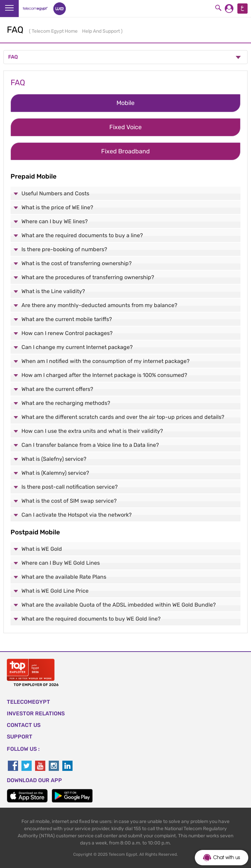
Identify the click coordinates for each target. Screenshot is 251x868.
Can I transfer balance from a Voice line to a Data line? (90, 445)
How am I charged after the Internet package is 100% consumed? (104, 375)
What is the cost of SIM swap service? (69, 501)
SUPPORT (20, 737)
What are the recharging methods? (66, 403)
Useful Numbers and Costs (55, 193)
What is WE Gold (42, 549)
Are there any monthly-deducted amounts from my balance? (99, 305)
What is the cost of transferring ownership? (77, 263)
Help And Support (101, 31)
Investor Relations (36, 713)
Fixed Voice (125, 127)
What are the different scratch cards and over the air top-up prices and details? (123, 417)
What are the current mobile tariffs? (67, 319)
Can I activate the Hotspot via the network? (77, 515)
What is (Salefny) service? (54, 459)
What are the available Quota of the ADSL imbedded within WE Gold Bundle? (119, 605)
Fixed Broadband (125, 151)
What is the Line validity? (53, 291)
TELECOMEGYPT (28, 702)
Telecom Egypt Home (55, 31)
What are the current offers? (57, 389)
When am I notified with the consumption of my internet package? (106, 361)
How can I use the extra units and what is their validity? (92, 431)
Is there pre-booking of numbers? (64, 249)
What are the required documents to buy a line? (82, 235)
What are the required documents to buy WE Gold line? (91, 619)
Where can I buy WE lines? (55, 221)
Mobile (125, 103)
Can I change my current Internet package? (77, 347)
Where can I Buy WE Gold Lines (61, 563)
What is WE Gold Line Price (55, 591)
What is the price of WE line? (57, 207)
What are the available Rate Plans (64, 577)
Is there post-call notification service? (70, 487)
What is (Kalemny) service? (55, 473)
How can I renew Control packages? (67, 333)
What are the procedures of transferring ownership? (88, 277)
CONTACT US (24, 725)
